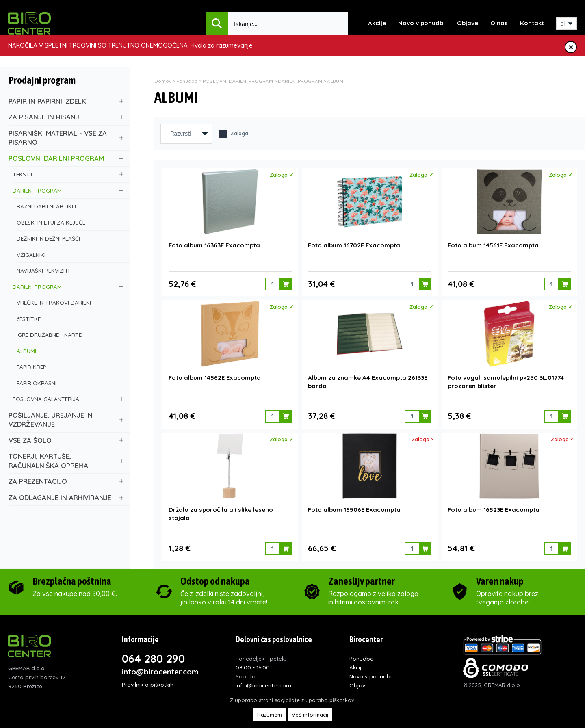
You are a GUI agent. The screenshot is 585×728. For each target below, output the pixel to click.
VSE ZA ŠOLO (66, 440)
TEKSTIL (68, 174)
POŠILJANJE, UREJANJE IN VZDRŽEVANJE (66, 420)
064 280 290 (153, 658)
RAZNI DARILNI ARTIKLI (70, 206)
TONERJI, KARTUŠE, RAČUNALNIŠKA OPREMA (66, 461)
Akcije (377, 23)
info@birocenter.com (160, 671)
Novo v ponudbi (421, 23)
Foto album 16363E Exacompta (214, 245)
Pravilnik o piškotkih (148, 684)
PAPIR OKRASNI (70, 383)
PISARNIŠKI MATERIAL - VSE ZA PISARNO (66, 138)
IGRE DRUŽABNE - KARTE (70, 335)
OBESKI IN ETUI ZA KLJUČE (70, 222)
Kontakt (532, 23)
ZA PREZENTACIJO (66, 481)
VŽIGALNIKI (70, 255)
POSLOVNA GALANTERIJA (68, 399)
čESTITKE (70, 319)
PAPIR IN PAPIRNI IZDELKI (66, 101)
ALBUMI (70, 351)
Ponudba (187, 81)
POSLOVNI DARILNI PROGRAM (66, 158)
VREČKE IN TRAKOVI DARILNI (70, 302)
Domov (163, 81)
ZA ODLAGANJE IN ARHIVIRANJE (66, 497)
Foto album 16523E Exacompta (494, 509)
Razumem (270, 715)
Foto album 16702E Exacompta (354, 245)
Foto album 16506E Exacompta (354, 509)
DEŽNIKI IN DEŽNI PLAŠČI (70, 238)
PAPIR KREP (70, 367)
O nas (499, 23)
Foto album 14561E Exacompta (493, 245)
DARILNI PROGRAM (68, 190)
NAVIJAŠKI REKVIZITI (70, 270)
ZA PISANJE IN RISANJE (66, 117)
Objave (468, 23)
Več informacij (310, 715)
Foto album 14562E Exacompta (215, 377)
